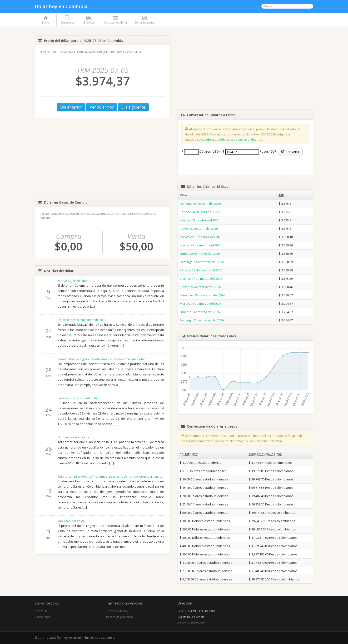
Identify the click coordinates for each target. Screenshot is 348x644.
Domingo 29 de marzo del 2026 (202, 262)
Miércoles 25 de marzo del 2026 (202, 295)
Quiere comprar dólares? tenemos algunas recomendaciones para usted (110, 476)
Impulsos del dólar (71, 521)
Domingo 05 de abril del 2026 (200, 204)
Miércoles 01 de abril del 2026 (201, 237)
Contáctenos (43, 617)
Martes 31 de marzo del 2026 (200, 245)
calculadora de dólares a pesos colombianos (230, 140)
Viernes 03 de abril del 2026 (199, 220)
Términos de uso (117, 611)
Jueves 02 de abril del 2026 (199, 229)
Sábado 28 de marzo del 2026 (201, 270)
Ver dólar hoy (102, 107)
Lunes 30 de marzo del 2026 (200, 254)
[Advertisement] (103, 157)
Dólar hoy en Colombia (61, 6)
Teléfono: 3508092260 (191, 622)
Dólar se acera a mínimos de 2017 (82, 320)
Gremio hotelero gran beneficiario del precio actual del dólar (101, 359)
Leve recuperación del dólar (78, 398)
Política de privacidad (120, 617)
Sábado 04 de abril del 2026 (200, 212)
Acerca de (41, 611)
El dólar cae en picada (73, 437)
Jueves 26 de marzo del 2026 (200, 287)
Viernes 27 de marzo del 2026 (201, 279)
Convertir (290, 152)
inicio (278, 441)
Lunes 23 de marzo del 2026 (200, 312)
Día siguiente (133, 107)
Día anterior (71, 107)
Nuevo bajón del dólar (74, 281)
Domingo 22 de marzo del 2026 (202, 320)
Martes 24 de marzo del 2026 (200, 304)
